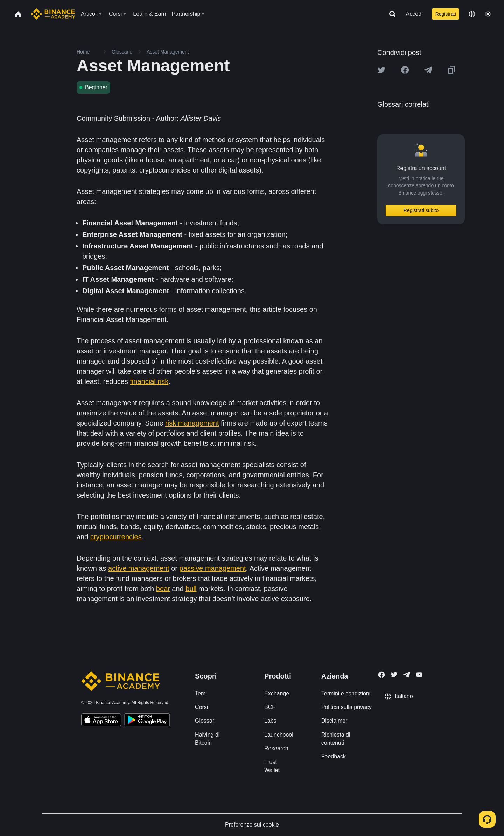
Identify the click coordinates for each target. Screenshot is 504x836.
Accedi (414, 14)
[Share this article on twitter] (381, 70)
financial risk (149, 381)
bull (191, 589)
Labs (270, 721)
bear (163, 589)
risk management (192, 423)
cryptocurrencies (116, 537)
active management (139, 568)
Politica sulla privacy (346, 707)
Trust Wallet (272, 766)
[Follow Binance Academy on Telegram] (407, 675)
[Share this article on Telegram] (428, 70)
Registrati (446, 14)
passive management (213, 568)
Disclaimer (334, 721)
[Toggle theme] (488, 14)
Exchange (277, 693)
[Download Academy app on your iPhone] (101, 721)
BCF (270, 707)
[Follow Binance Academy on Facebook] (381, 675)
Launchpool (279, 735)
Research (276, 748)
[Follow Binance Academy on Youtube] (419, 675)
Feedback (334, 756)
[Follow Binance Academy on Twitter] (394, 675)
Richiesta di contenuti (336, 739)
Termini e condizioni (346, 693)
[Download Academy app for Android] (147, 721)
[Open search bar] (390, 14)
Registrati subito (421, 210)
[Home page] (53, 14)
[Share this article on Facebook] (405, 70)
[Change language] (472, 14)
